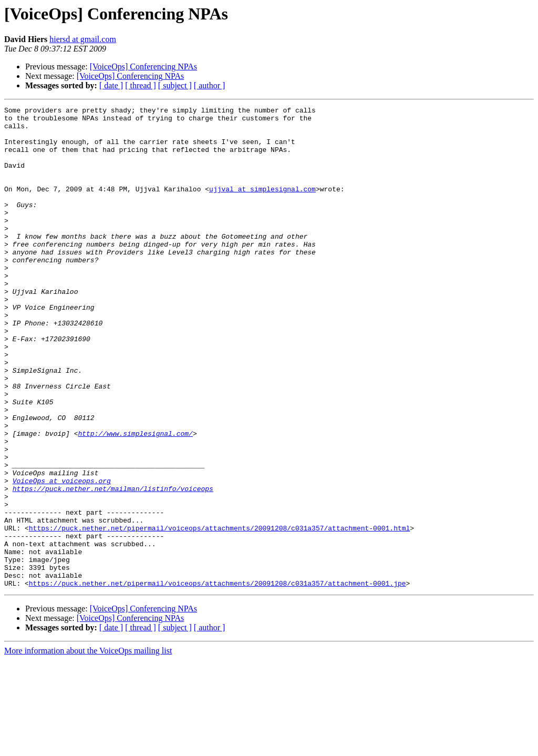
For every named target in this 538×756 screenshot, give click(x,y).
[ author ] (210, 85)
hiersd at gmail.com (83, 39)
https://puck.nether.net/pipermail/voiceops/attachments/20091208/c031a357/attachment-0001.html (219, 613)
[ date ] (111, 85)
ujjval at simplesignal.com (262, 206)
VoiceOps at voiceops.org (62, 556)
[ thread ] (141, 85)
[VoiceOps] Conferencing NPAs (143, 67)
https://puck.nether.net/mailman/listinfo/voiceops (113, 566)
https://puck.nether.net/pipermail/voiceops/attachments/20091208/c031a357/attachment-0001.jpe (218, 679)
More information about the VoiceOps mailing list (88, 747)
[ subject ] (175, 85)
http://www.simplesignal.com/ (135, 499)
